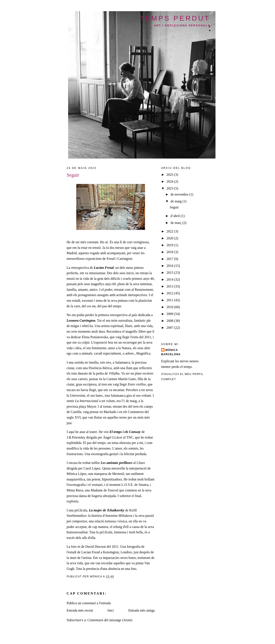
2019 (170, 245)
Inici (111, 610)
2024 (170, 181)
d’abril (176, 216)
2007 (170, 328)
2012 (170, 293)
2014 (170, 279)
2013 (170, 286)
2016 (170, 266)
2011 (170, 300)
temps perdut (175, 18)
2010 (170, 307)
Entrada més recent (80, 610)
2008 (170, 321)
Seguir (174, 207)
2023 (170, 188)
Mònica (172, 350)
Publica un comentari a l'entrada (89, 603)
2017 (170, 259)
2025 (170, 175)
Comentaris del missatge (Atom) (110, 620)
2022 (170, 231)
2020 (170, 238)
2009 (170, 314)
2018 (170, 252)
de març (176, 223)
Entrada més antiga (141, 610)
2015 (170, 273)
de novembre (180, 194)
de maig (176, 201)
